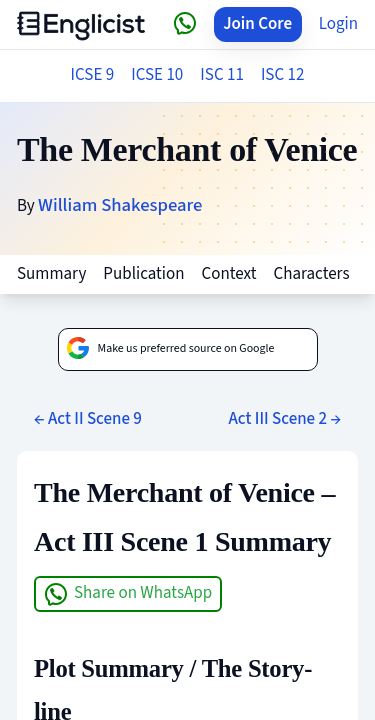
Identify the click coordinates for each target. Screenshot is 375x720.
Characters (311, 274)
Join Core (257, 24)
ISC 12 (283, 75)
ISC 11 (222, 75)
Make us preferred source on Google (170, 349)
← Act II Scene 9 (88, 419)
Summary (51, 274)
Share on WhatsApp (128, 593)
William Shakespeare (120, 205)
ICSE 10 (157, 75)
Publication (143, 274)
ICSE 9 (93, 75)
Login (338, 24)
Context (229, 274)
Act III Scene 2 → (284, 419)
